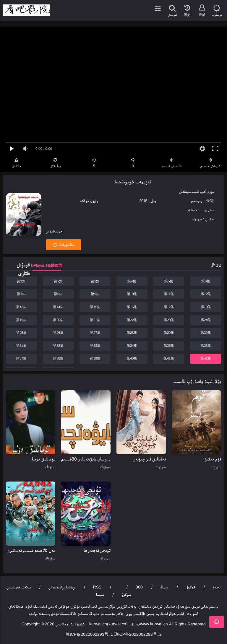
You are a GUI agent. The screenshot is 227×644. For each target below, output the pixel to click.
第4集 (132, 281)
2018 (143, 201)
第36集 (206, 346)
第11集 (169, 294)
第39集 (95, 358)
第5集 (169, 281)
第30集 (206, 333)
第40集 (132, 358)
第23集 (169, 320)
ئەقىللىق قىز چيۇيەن (149, 459)
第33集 (95, 346)
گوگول (190, 587)
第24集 (206, 320)
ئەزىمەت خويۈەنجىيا (133, 182)
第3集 (95, 281)
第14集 (58, 307)
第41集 (169, 358)
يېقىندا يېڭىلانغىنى (62, 587)
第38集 (58, 358)
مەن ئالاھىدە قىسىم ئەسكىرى (31, 550)
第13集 (21, 307)
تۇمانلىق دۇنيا (44, 459)
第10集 (132, 294)
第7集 (21, 294)
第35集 (169, 346)
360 (139, 587)
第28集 (132, 333)
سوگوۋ (127, 594)
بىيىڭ (164, 587)
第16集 (132, 307)
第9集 (95, 294)
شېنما (100, 594)
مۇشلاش (185, 192)
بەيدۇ (217, 587)
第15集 (95, 307)
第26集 (58, 333)
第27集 (95, 333)
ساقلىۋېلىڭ (64, 245)
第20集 (58, 320)
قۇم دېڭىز (213, 459)
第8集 (58, 294)
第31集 (21, 346)
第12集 (206, 294)
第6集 (206, 281)
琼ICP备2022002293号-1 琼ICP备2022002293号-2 (114, 634)
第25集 (21, 333)
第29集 (169, 333)
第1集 (21, 281)
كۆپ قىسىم (198, 192)
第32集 (58, 346)
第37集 (21, 358)
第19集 (21, 320)
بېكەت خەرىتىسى (19, 587)
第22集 (132, 320)
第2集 (58, 281)
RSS (97, 587)
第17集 (169, 307)
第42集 (206, 358)
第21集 (95, 320)
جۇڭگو (85, 201)
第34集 (132, 346)
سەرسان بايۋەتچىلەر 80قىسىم (86, 459)
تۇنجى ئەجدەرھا (97, 550)
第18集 (206, 307)
